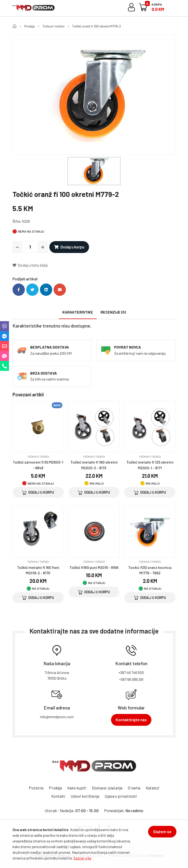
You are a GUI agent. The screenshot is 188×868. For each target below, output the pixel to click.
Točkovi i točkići (55, 26)
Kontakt (68, 796)
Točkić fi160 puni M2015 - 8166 (94, 567)
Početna (44, 788)
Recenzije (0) (113, 312)
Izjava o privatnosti (131, 796)
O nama (145, 788)
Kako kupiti (86, 788)
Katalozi (48, 796)
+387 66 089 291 (131, 679)
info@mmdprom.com (57, 717)
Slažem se (161, 833)
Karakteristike (78, 312)
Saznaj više (82, 858)
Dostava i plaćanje (117, 788)
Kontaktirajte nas (131, 720)
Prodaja (30, 26)
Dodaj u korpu (69, 247)
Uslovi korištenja (95, 796)
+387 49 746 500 (131, 672)
